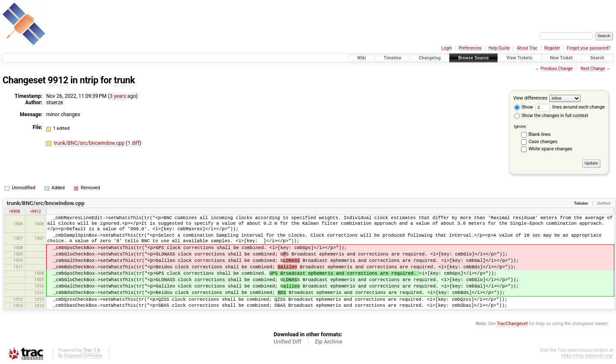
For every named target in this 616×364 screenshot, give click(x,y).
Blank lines (540, 134)
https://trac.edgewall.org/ (587, 356)
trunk (124, 80)
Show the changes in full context (551, 116)
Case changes (543, 142)
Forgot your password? (589, 48)
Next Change (593, 69)
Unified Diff (287, 342)
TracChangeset (512, 324)
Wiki (362, 58)
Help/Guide (499, 48)
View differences (530, 98)
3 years (118, 96)
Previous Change (557, 69)
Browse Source (474, 58)
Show (524, 107)
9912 (58, 80)
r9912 (36, 211)
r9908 (15, 211)
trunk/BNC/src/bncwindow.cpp (90, 143)
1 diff (133, 143)
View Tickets (520, 58)
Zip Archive (328, 342)
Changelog (430, 58)
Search (597, 58)
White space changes (551, 149)
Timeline (393, 58)
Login (447, 48)
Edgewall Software (83, 356)
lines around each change (570, 107)
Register (552, 48)
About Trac (527, 48)
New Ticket (561, 58)
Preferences (470, 48)
